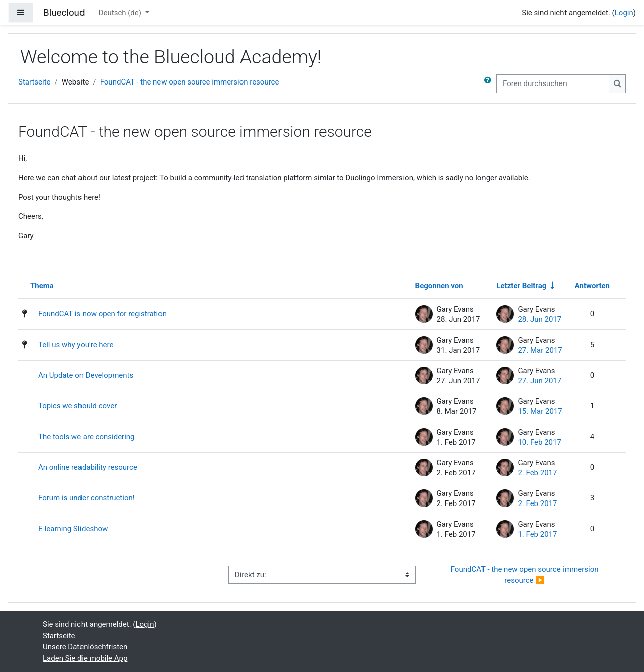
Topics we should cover (77, 406)
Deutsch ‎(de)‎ (121, 13)
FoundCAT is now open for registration (102, 314)
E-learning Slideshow (73, 529)
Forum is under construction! (87, 498)
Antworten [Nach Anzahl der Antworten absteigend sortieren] (592, 286)
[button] (490, 84)
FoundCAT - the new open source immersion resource (190, 82)
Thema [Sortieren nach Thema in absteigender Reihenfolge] (42, 286)
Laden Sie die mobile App (85, 658)
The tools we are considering (87, 437)
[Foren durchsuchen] (553, 84)
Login (624, 13)
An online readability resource (88, 467)
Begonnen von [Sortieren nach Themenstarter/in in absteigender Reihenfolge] (439, 286)
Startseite (34, 82)
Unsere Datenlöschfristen (85, 647)
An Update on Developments (86, 375)
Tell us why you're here (76, 345)
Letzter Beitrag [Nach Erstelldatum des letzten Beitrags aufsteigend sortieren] (521, 286)
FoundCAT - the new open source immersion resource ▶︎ (526, 575)
